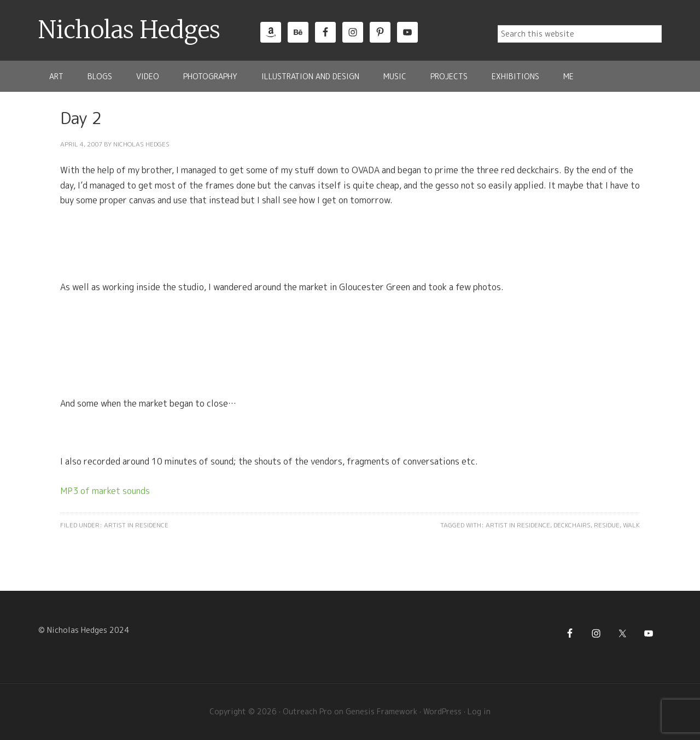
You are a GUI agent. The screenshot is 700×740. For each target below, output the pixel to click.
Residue (607, 525)
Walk (631, 525)
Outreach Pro (307, 711)
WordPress (442, 711)
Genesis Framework (381, 711)
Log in (479, 711)
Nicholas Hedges (129, 30)
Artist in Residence (136, 525)
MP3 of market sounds (105, 491)
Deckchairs (572, 525)
